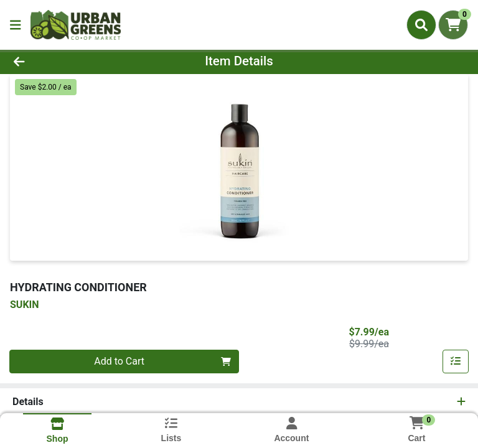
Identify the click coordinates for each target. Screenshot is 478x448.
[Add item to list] (456, 362)
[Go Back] (67, 61)
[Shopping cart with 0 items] (453, 25)
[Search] (421, 25)
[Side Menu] (16, 25)
